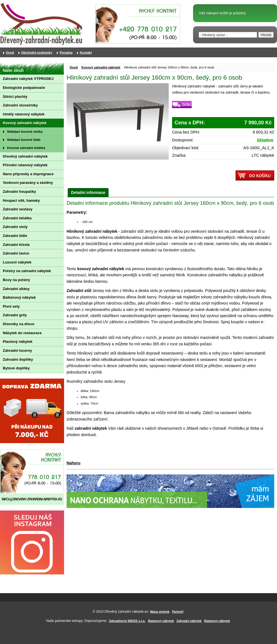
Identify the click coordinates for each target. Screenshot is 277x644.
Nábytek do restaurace (22, 333)
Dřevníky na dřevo (18, 324)
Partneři (178, 612)
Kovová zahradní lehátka (26, 148)
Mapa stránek (160, 612)
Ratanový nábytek (161, 621)
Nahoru (73, 463)
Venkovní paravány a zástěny (28, 183)
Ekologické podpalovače (24, 88)
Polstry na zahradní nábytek (27, 271)
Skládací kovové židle (24, 140)
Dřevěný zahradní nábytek (25, 156)
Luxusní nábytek (17, 262)
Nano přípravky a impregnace (28, 174)
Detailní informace (88, 193)
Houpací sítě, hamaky (21, 200)
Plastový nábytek (18, 342)
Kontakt (86, 53)
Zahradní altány (16, 289)
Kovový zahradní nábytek (101, 67)
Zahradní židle (15, 236)
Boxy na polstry (16, 280)
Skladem (265, 140)
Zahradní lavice (16, 253)
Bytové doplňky (16, 368)
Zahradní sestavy (18, 209)
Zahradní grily (15, 315)
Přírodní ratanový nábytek (25, 165)
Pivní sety (11, 306)
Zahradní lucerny (17, 350)
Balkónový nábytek (19, 297)
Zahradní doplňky (18, 359)
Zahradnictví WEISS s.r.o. (127, 621)
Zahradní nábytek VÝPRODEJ (28, 79)
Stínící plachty (15, 97)
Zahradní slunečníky (20, 105)
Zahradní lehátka (17, 218)
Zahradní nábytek (189, 621)
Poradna (66, 53)
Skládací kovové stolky (25, 131)
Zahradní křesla (16, 245)
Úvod (74, 67)
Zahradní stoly (15, 227)
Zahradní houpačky (19, 192)
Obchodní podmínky (37, 53)
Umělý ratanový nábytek (24, 114)
